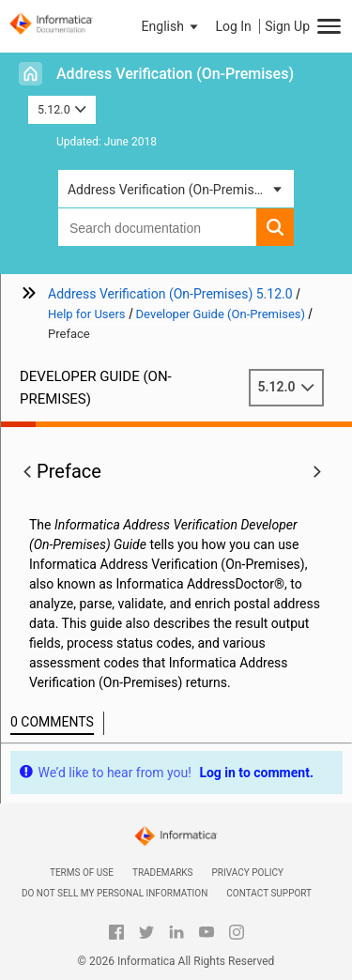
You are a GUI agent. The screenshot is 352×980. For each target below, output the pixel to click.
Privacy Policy (248, 873)
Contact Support (269, 893)
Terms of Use (82, 873)
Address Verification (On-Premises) (175, 74)
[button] (172, 26)
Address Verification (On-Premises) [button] (170, 190)
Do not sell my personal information (115, 893)
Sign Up (287, 26)
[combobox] (157, 227)
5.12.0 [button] (62, 109)
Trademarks (163, 873)
